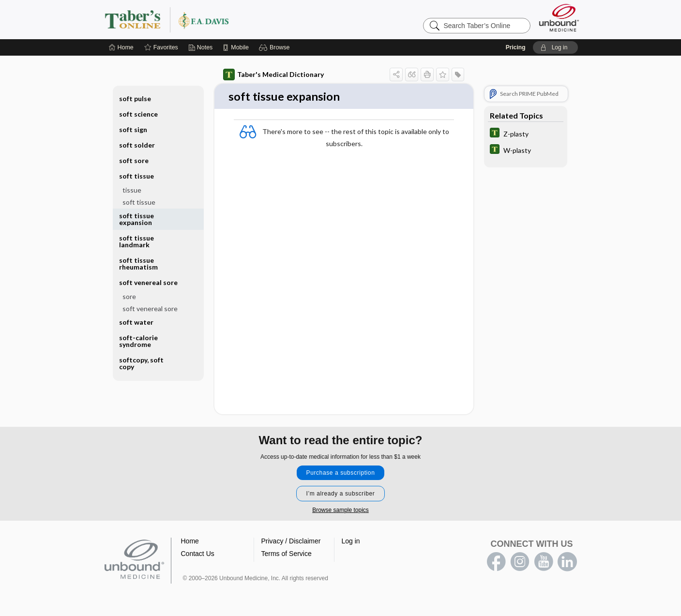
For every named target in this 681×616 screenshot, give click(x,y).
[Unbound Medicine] (559, 18)
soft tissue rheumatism (138, 263)
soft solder (137, 145)
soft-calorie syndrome (138, 341)
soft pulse (135, 98)
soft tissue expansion (136, 219)
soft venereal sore (148, 282)
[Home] (121, 47)
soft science (138, 114)
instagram (520, 563)
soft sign (133, 129)
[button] (276, 47)
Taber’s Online (225, 19)
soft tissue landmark (136, 241)
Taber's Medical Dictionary (273, 75)
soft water (136, 322)
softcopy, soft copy (141, 363)
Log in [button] (351, 542)
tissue (132, 190)
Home (190, 542)
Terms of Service (287, 555)
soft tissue (136, 176)
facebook (496, 563)
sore (129, 296)
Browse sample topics (340, 511)
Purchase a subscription (341, 474)
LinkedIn (567, 563)
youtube (544, 563)
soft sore (134, 160)
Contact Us (198, 555)
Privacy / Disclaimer (291, 542)
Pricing (516, 47)
